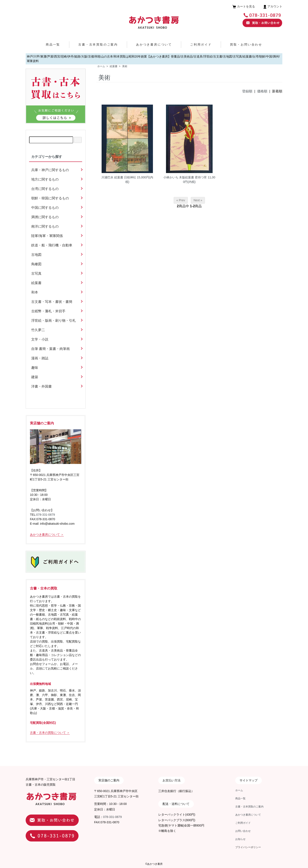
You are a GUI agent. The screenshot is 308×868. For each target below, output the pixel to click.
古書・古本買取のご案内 (98, 44)
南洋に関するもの (45, 226)
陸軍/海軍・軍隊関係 (47, 236)
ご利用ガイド (201, 44)
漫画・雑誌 (40, 358)
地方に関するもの (45, 179)
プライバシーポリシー (248, 847)
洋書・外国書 (41, 386)
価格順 (262, 91)
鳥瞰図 (36, 264)
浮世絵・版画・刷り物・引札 (53, 321)
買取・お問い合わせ (246, 44)
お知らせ (240, 839)
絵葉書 (114, 66)
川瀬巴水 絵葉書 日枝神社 (119, 177)
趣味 (35, 368)
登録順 (247, 91)
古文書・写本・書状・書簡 (52, 302)
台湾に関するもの (45, 189)
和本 (35, 292)
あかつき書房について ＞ (47, 535)
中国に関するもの (45, 208)
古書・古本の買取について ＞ (50, 733)
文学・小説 (40, 339)
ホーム (101, 66)
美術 (125, 66)
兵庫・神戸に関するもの (50, 170)
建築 (35, 377)
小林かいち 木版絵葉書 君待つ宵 (185, 177)
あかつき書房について (154, 44)
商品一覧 (53, 44)
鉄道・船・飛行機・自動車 (52, 245)
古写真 (36, 273)
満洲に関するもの (45, 217)
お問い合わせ (243, 831)
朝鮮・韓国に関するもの (50, 198)
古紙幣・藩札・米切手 (48, 311)
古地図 (36, 255)
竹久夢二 (38, 330)
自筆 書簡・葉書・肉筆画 (50, 349)
